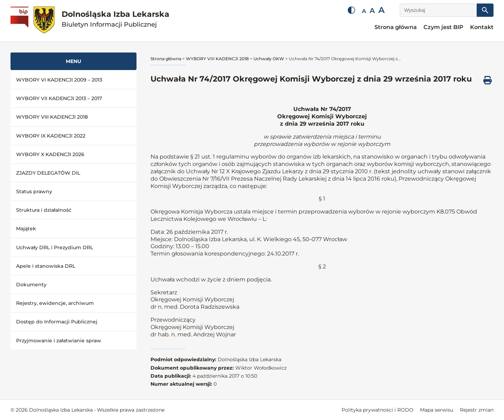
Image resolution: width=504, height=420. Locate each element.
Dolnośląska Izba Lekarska (115, 19)
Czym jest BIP (443, 27)
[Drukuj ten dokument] (488, 80)
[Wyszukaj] (438, 10)
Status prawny (34, 191)
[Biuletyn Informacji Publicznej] (20, 21)
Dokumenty (31, 285)
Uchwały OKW (269, 59)
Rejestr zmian (477, 410)
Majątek (26, 229)
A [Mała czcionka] (364, 11)
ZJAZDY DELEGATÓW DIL (48, 173)
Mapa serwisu (437, 410)
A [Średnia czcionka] (372, 10)
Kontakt (482, 27)
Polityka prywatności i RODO (377, 410)
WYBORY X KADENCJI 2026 (50, 154)
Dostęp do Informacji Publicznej (57, 322)
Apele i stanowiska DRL (46, 266)
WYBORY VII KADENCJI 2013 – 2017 (59, 98)
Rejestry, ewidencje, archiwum (55, 303)
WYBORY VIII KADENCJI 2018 (52, 117)
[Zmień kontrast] (351, 10)
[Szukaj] (485, 10)
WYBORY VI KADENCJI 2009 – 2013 (59, 80)
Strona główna (396, 27)
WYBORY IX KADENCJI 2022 (51, 136)
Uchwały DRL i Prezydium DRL (55, 247)
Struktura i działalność (44, 210)
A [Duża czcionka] (381, 10)
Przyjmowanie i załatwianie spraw (59, 341)
